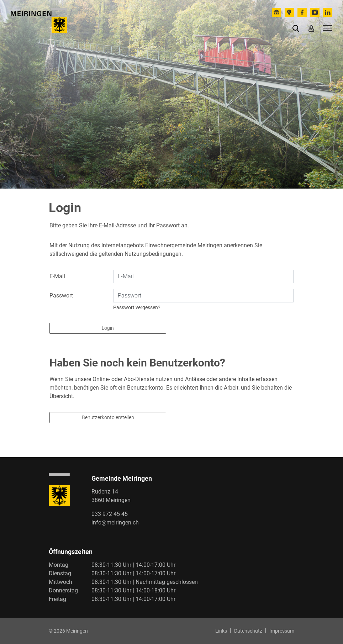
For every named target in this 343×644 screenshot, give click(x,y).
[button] (297, 28)
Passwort (61, 295)
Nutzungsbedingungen (153, 254)
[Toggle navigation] (326, 28)
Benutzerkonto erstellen (108, 417)
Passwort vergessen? (137, 307)
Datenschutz (248, 631)
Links (221, 631)
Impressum (282, 631)
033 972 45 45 (110, 514)
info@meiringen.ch (115, 522)
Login (108, 328)
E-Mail (57, 276)
